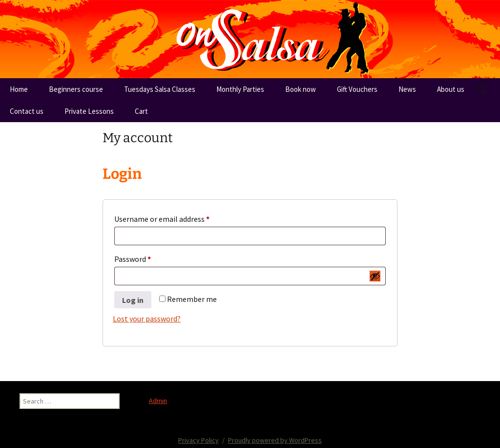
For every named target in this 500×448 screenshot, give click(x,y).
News (407, 89)
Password (147, 257)
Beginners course (76, 89)
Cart (141, 111)
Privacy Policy (198, 440)
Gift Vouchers (357, 89)
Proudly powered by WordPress (275, 440)
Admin (158, 401)
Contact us (27, 111)
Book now (301, 89)
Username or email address (176, 217)
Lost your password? (147, 319)
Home (19, 89)
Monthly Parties (240, 89)
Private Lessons (89, 111)
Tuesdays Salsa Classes (160, 89)
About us (451, 89)
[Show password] (375, 276)
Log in (133, 300)
